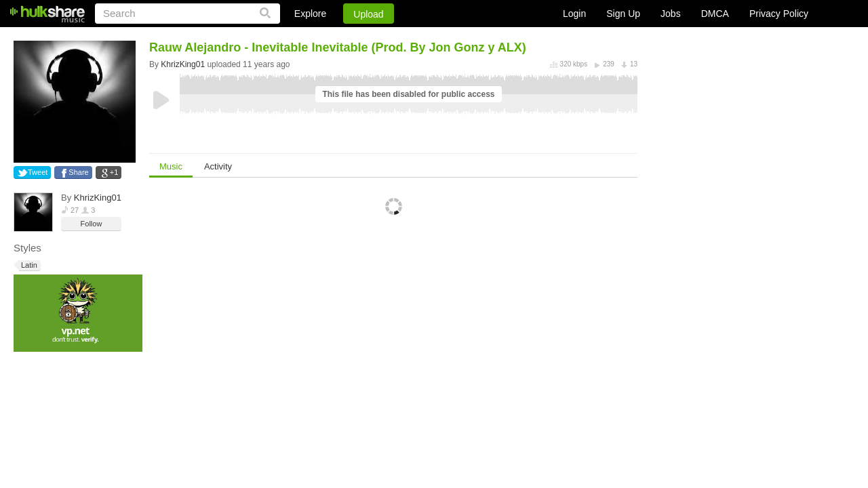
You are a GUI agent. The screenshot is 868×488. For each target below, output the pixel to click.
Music (171, 166)
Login (574, 14)
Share (78, 172)
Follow (92, 224)
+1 (114, 172)
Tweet (38, 172)
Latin (28, 265)
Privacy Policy (779, 14)
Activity (218, 166)
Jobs (671, 14)
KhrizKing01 (98, 198)
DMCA (715, 14)
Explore (310, 14)
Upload (368, 14)
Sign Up (623, 14)
